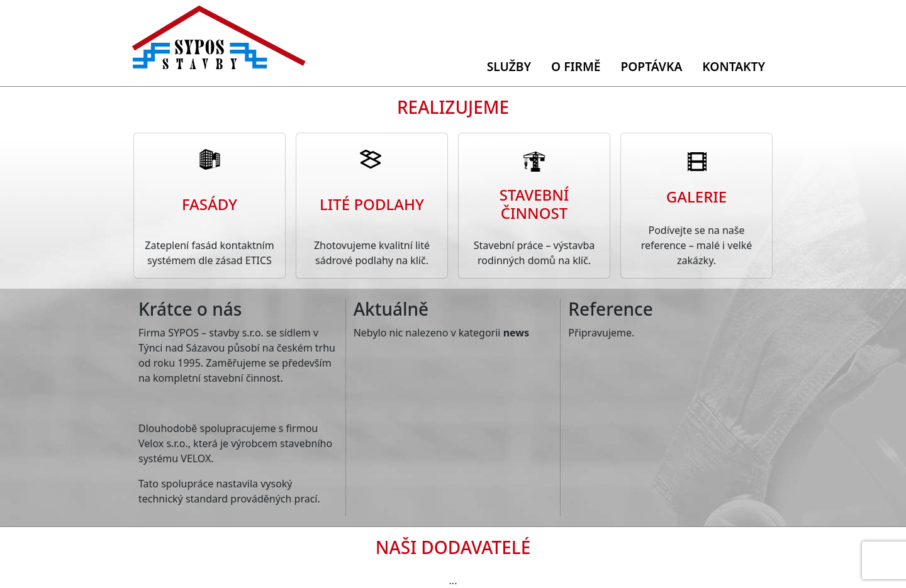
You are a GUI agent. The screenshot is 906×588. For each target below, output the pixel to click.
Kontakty (734, 66)
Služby (509, 66)
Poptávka (651, 66)
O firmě (576, 66)
